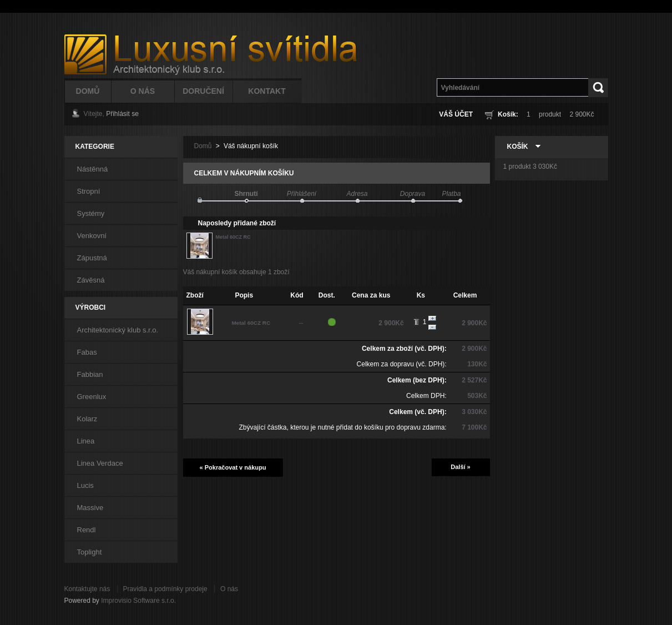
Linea (86, 441)
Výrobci (91, 308)
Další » (460, 467)
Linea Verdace (100, 463)
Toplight (90, 552)
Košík (518, 147)
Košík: (508, 114)
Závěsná (91, 280)
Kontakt (267, 91)
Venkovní (92, 236)
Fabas (87, 352)
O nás (229, 589)
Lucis (85, 485)
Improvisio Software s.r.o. (138, 601)
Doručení (203, 91)
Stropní (89, 191)
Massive (90, 508)
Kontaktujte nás (87, 589)
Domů (88, 91)
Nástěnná (93, 169)
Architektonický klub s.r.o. (118, 330)
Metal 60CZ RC (233, 237)
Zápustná (92, 258)
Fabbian (90, 374)
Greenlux (92, 397)
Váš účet (456, 114)
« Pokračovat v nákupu (233, 467)
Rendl (87, 530)
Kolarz (87, 419)
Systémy (91, 213)
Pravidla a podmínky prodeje (165, 589)
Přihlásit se (122, 114)
